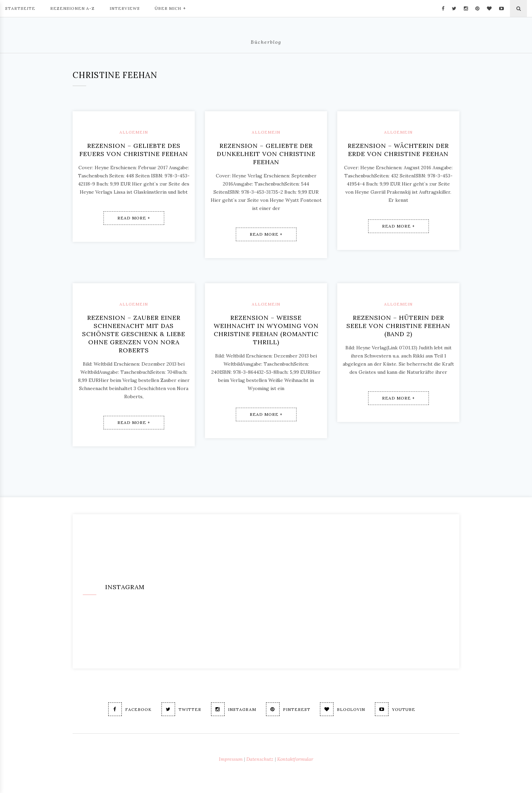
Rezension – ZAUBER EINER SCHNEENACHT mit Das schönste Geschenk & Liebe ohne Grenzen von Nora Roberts (134, 334)
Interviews (125, 8)
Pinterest (288, 709)
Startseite (20, 8)
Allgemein (134, 132)
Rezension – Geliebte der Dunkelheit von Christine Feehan (266, 154)
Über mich (170, 8)
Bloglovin (343, 709)
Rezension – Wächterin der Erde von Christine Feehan (398, 150)
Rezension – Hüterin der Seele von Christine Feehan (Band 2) (398, 326)
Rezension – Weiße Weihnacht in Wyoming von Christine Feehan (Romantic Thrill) (266, 330)
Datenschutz (260, 759)
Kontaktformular (295, 759)
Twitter (181, 709)
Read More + (134, 218)
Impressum (231, 759)
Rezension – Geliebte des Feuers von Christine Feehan (134, 150)
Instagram (234, 709)
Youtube (395, 709)
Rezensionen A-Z (72, 8)
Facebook (130, 709)
